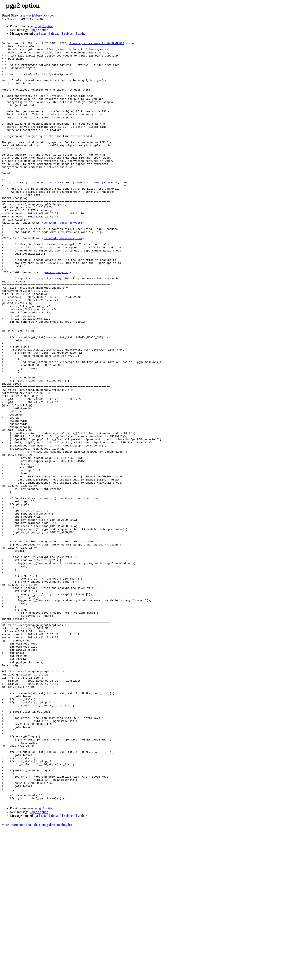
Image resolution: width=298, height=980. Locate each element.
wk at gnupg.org (57, 319)
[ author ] (82, 34)
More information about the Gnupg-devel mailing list (37, 976)
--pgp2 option (44, 26)
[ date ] (44, 34)
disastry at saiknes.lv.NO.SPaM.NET (97, 44)
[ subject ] (69, 34)
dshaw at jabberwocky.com (37, 15)
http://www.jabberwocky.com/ (106, 211)
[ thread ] (55, 34)
